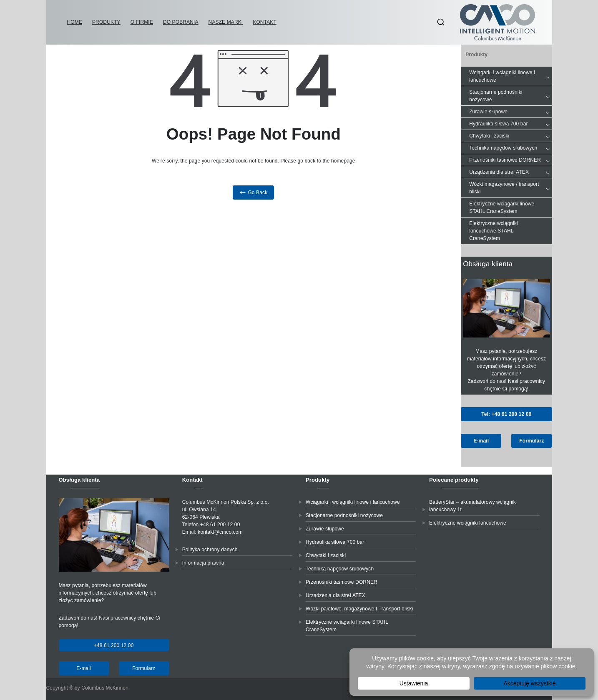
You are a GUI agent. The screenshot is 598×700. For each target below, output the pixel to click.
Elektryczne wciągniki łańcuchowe (468, 523)
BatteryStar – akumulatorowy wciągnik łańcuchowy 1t (472, 506)
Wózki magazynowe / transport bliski (510, 188)
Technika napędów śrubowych (510, 148)
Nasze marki (226, 22)
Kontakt (265, 22)
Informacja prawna (203, 563)
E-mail (481, 441)
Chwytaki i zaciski (510, 136)
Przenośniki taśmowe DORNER (510, 160)
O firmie (142, 22)
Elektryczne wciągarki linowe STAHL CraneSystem (502, 207)
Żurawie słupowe (510, 112)
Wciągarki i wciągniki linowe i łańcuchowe (510, 76)
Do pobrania (181, 22)
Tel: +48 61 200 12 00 (506, 414)
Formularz (531, 441)
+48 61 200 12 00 (114, 645)
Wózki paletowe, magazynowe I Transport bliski (359, 609)
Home (75, 22)
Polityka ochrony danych (210, 550)
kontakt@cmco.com (220, 532)
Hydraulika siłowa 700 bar (510, 124)
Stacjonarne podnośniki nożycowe (510, 96)
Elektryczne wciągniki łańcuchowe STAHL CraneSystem (494, 231)
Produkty (106, 22)
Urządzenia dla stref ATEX (510, 172)
